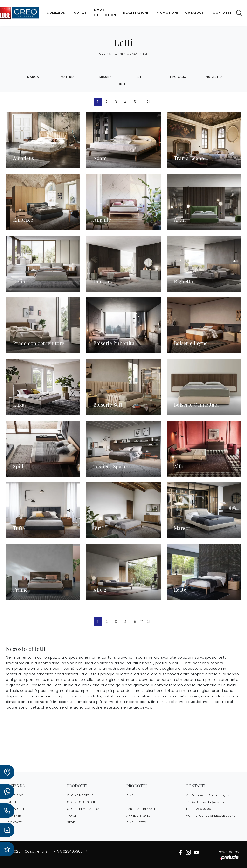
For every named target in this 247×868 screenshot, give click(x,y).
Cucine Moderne (80, 795)
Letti (146, 54)
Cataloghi (196, 13)
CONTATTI (15, 822)
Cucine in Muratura (83, 809)
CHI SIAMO (16, 795)
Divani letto (136, 822)
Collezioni (57, 13)
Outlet (80, 13)
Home (101, 54)
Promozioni (167, 13)
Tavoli (72, 816)
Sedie (71, 822)
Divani (131, 795)
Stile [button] (142, 77)
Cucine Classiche (81, 802)
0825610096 (201, 809)
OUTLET (13, 802)
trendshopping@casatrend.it (216, 816)
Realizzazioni (136, 13)
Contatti (222, 13)
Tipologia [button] (178, 77)
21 (148, 102)
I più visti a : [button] (214, 77)
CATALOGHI (16, 809)
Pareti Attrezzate (141, 809)
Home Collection (105, 13)
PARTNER (14, 816)
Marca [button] (33, 77)
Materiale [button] (69, 77)
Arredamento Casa (123, 54)
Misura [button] (106, 77)
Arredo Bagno (138, 816)
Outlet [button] (123, 84)
